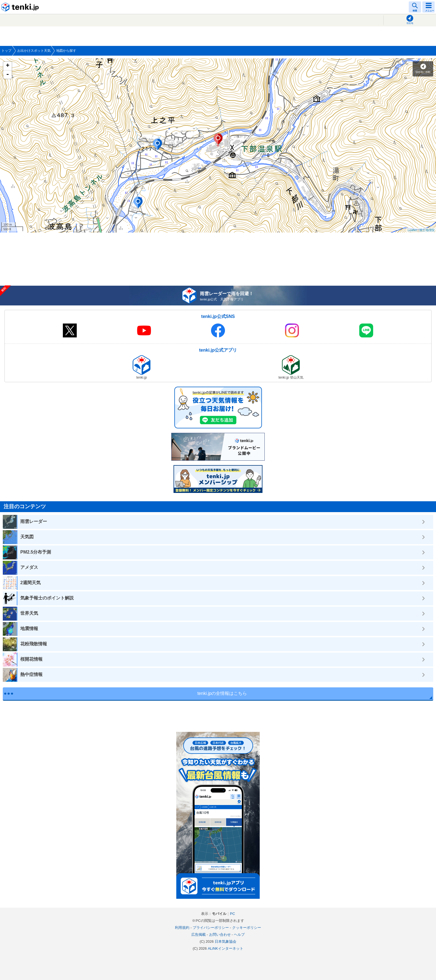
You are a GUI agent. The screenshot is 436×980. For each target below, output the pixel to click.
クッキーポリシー (247, 928)
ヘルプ (239, 935)
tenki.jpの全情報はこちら (222, 693)
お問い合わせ (220, 935)
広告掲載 (199, 935)
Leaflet (412, 230)
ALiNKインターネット (226, 948)
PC (232, 914)
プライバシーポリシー (211, 928)
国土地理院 (427, 230)
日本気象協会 (226, 941)
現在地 (410, 23)
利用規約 (182, 928)
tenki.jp (21, 7)
